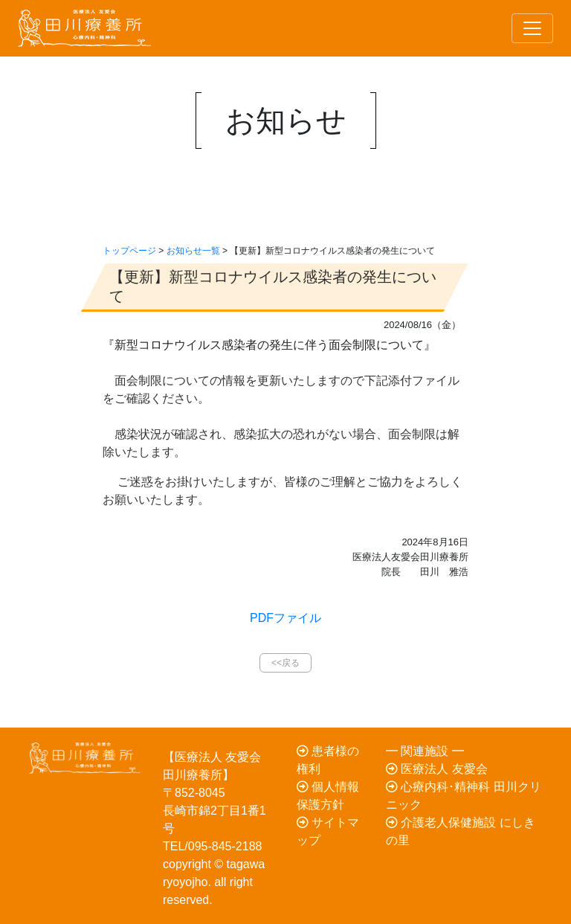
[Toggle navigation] (532, 28)
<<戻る (285, 663)
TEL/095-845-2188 (212, 846)
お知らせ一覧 (193, 251)
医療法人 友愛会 (437, 769)
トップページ (129, 251)
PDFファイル (285, 618)
